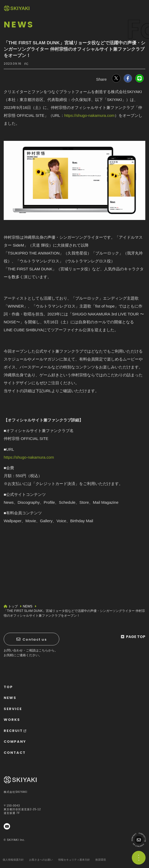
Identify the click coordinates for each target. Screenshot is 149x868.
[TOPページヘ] (17, 8)
